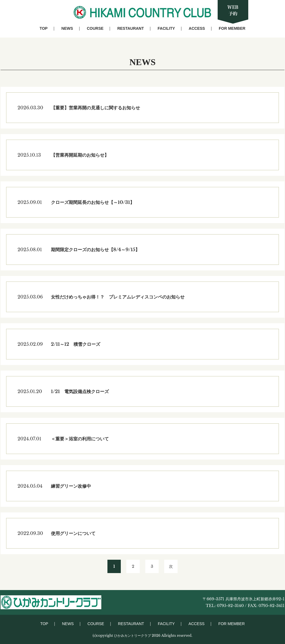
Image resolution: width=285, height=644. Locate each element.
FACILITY (166, 28)
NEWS (67, 28)
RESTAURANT (130, 28)
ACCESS (197, 28)
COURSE (95, 28)
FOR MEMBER (232, 28)
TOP (44, 28)
